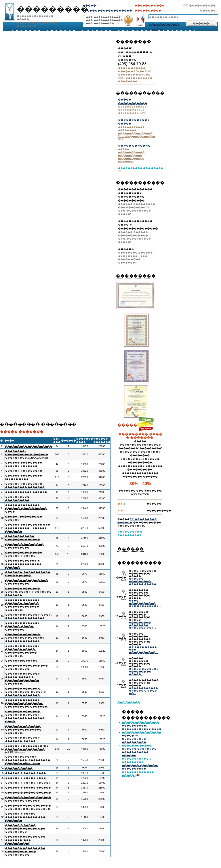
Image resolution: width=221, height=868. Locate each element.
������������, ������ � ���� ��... (144, 691)
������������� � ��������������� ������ (23, 564)
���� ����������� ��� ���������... (145, 603)
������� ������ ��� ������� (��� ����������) (25, 840)
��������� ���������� (29, 446)
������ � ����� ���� (26, 773)
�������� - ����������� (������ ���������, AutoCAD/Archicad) (27, 454)
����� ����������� (142, 732)
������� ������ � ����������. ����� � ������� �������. (26, 692)
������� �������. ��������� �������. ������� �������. (25, 638)
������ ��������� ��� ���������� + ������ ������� (28, 528)
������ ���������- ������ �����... (144, 581)
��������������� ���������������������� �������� (36, 13)
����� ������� (134, 146)
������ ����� (19, 768)
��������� (136, 276)
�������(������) (22, 661)
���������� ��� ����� (141, 168)
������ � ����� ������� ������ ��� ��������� (25, 828)
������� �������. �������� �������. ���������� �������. (26, 703)
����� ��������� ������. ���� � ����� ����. (26, 508)
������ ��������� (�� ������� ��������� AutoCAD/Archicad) (27, 749)
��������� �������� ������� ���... (142, 625)
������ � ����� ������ (28, 783)
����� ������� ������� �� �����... (144, 671)
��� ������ (129, 702)
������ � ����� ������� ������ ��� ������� (25, 817)
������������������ (108, 11)
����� (89, 6)
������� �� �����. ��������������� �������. (23, 730)
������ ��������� (24, 471)
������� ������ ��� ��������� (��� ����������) (25, 851)
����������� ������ (26, 492)
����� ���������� (140, 722)
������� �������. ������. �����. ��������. (23, 626)
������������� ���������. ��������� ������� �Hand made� (28, 760)
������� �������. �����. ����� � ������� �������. (28, 592)
